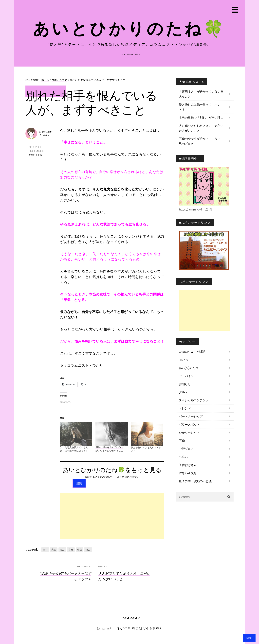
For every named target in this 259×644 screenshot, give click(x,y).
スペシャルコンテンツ (194, 400)
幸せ (71, 550)
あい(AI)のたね (189, 368)
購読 (79, 483)
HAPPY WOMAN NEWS (139, 628)
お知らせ (185, 384)
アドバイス (186, 376)
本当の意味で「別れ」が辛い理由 (201, 118)
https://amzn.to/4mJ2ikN (196, 209)
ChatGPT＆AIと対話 (192, 352)
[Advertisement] (112, 516)
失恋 (54, 550)
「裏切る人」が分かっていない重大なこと (201, 94)
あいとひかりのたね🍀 (130, 28)
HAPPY (184, 360)
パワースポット (189, 425)
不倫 (182, 441)
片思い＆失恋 (35, 155)
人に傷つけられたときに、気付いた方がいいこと (201, 128)
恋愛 (79, 550)
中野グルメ (186, 449)
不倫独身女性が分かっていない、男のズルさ (201, 141)
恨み (88, 550)
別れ (45, 550)
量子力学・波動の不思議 (195, 481)
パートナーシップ (191, 416)
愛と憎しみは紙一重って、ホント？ (200, 107)
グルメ (183, 392)
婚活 (62, 550)
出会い (183, 457)
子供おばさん (188, 465)
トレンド (185, 408)
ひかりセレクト (189, 433)
